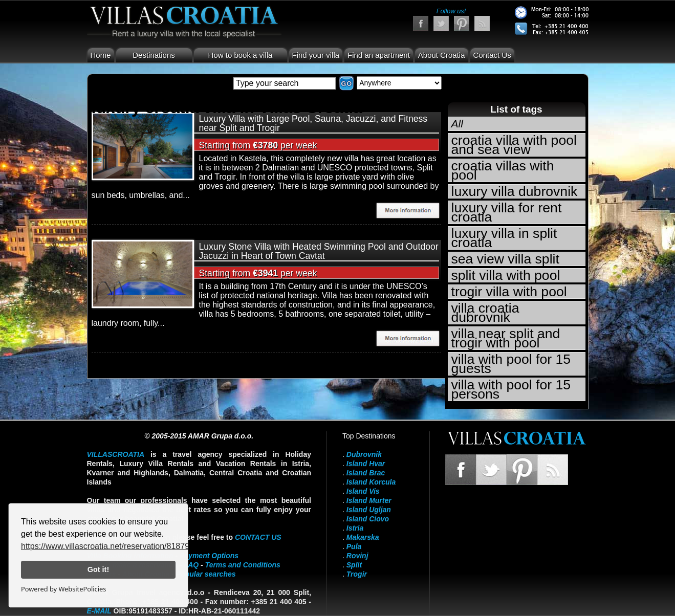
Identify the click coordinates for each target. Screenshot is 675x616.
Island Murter (369, 500)
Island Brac (366, 473)
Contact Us (492, 55)
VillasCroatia (116, 454)
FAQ (191, 565)
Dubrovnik (364, 454)
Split (354, 565)
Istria (355, 528)
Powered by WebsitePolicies (63, 589)
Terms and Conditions (243, 565)
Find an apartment (379, 55)
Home (101, 55)
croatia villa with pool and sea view (514, 145)
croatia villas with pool (503, 170)
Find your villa (316, 55)
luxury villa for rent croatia (507, 212)
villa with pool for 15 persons (511, 389)
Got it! (98, 569)
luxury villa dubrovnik (515, 191)
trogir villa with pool (509, 292)
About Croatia (442, 55)
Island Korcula (371, 482)
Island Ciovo (368, 519)
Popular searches (206, 574)
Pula (354, 546)
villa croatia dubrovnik (485, 313)
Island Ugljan (369, 510)
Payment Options (209, 556)
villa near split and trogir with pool (506, 338)
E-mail (99, 611)
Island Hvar (366, 464)
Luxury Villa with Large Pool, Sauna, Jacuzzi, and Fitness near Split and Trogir (313, 123)
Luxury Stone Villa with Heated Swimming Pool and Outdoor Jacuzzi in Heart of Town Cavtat (319, 251)
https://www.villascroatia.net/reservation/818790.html (116, 546)
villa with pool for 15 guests (511, 364)
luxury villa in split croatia (504, 238)
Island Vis (363, 491)
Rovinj (357, 556)
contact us (258, 537)
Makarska (363, 537)
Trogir (357, 574)
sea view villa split (505, 259)
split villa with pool (506, 275)
